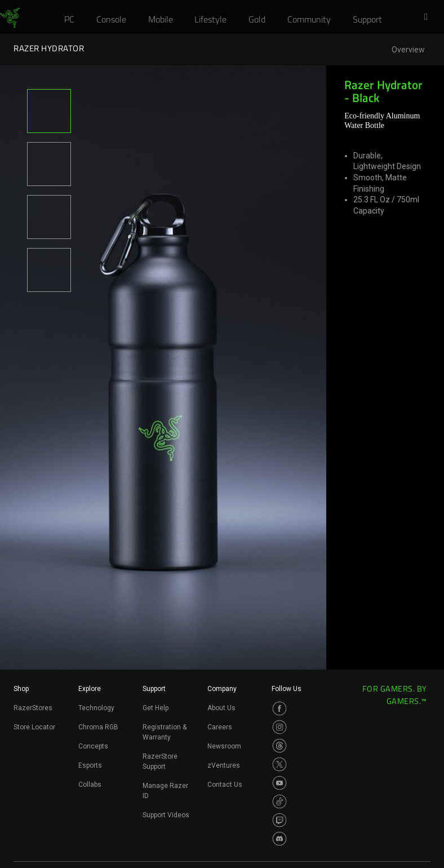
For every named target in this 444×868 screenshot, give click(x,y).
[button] (429, 17)
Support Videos (166, 815)
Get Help (156, 708)
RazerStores (33, 708)
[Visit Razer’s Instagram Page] (279, 727)
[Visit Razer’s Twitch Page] (279, 820)
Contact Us (225, 785)
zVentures (224, 765)
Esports (90, 765)
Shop (21, 689)
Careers (220, 727)
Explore (90, 689)
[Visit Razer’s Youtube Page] (279, 783)
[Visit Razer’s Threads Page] (279, 746)
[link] (10, 18)
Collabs (90, 785)
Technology (96, 708)
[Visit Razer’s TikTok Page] (279, 801)
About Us (221, 708)
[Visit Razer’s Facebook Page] (279, 708)
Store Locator (34, 727)
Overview (408, 50)
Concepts (93, 746)
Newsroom (224, 746)
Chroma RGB (98, 727)
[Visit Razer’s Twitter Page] (279, 764)
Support (154, 689)
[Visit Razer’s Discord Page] (279, 839)
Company (222, 689)
